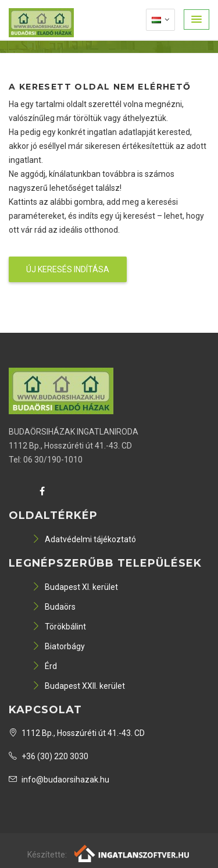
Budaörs (54, 607)
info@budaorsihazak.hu (59, 780)
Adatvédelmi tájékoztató (84, 539)
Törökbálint (59, 627)
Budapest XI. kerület (75, 587)
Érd (44, 666)
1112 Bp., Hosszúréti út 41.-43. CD (77, 733)
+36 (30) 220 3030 (49, 756)
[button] (196, 19)
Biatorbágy (58, 646)
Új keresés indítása (68, 269)
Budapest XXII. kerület (78, 686)
